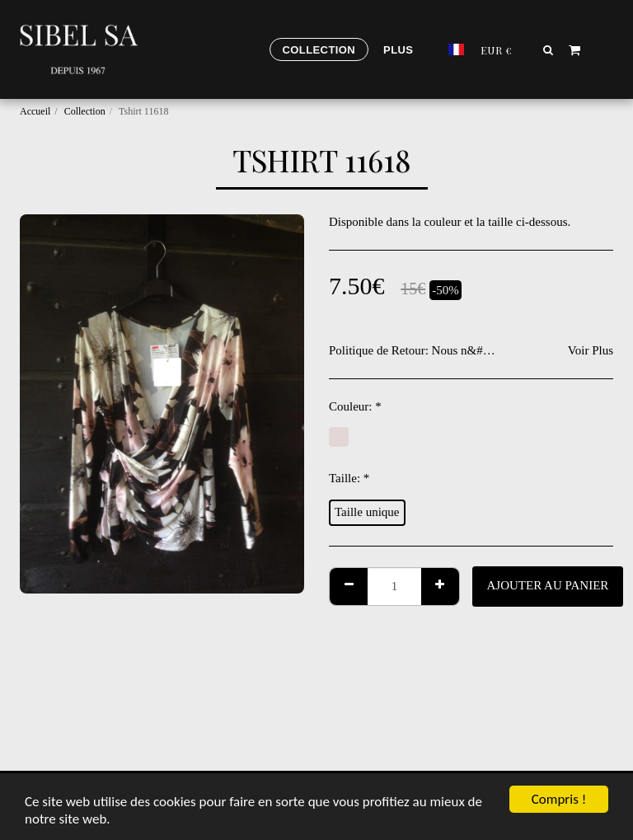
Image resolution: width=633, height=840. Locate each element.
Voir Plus (591, 350)
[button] (549, 49)
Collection (85, 111)
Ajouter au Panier (548, 585)
